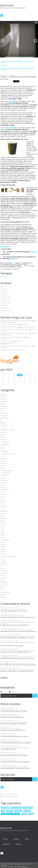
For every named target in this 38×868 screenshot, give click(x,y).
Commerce (4, 440)
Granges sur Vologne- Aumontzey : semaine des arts (16, 321)
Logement (3, 506)
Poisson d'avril (5, 540)
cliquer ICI (14, 258)
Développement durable (8, 264)
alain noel (5, 808)
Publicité (3, 547)
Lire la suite (4, 276)
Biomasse (3, 428)
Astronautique (5, 418)
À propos (16, 839)
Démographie (5, 452)
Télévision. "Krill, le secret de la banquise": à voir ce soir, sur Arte (17, 62)
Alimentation (4, 401)
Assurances (4, 416)
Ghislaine (3, 636)
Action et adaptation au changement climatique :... (17, 623)
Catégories (6, 844)
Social (2, 559)
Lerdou (3, 616)
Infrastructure (5, 490)
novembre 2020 (5, 298)
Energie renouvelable (7, 471)
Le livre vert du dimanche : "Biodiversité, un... (18, 643)
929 (2, 344)
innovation (18, 267)
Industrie (13, 266)
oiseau (31, 814)
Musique (3, 518)
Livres (2, 504)
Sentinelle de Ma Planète (8, 557)
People (3, 533)
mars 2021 (4, 289)
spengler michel (5, 650)
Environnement (5, 266)
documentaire (28, 808)
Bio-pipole (4, 423)
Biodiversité (4, 425)
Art (1, 411)
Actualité (25, 263)
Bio (1, 421)
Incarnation (19, 341)
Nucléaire (3, 523)
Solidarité (3, 561)
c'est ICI (34, 252)
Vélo (2, 588)
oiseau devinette (16, 808)
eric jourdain (4, 643)
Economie (25, 264)
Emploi (2, 466)
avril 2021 (3, 286)
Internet (3, 497)
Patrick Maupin (5, 622)
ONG (2, 528)
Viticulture (3, 595)
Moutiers (3, 663)
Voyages (3, 597)
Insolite (3, 494)
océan (2, 525)
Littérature (4, 502)
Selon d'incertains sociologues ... (10, 350)
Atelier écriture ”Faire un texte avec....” (12, 337)
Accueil (5, 839)
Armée (2, 409)
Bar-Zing (25, 350)
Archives (18, 844)
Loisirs (2, 509)
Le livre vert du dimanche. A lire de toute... (21, 663)
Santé (2, 552)
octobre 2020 (4, 301)
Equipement (4, 475)
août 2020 (3, 305)
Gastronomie (4, 480)
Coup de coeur (5, 444)
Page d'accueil (5, 65)
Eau (2, 456)
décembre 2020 (5, 296)
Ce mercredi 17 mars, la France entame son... (14, 722)
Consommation (5, 442)
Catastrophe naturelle (7, 430)
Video (2, 590)
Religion (3, 549)
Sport (2, 566)
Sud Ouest (4, 571)
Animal (3, 404)
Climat (2, 437)
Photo (2, 537)
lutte (3, 811)
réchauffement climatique (10, 814)
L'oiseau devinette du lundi (16, 609)
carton (7, 267)
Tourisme (3, 576)
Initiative (19, 266)
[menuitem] (19, 62)
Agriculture (4, 399)
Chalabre (3, 348)
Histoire (3, 483)
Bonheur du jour (10, 344)
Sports (2, 568)
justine (3, 657)
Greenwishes (13, 101)
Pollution (3, 545)
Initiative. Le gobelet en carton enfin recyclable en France (18, 78)
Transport (3, 578)
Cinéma (3, 435)
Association (4, 413)
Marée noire (4, 511)
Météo (2, 516)
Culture (3, 447)
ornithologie (18, 811)
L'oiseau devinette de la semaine (22, 630)
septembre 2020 (5, 303)
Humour (3, 485)
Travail (3, 580)
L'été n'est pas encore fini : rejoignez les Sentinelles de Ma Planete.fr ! (17, 69)
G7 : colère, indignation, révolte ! (10, 324)
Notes (27, 839)
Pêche (2, 530)
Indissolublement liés (7, 341)
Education (3, 463)
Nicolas (3, 609)
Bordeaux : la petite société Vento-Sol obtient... (15, 767)
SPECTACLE (4, 564)
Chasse (3, 432)
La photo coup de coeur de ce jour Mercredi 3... (15, 333)
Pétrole (3, 535)
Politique (3, 542)
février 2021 (4, 291)
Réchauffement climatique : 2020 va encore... (22, 636)
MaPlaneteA (7, 5)
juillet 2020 (4, 308)
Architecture (4, 406)
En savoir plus (23, 867)
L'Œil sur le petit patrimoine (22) (10, 327)
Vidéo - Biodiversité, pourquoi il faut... (24, 650)
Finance (3, 478)
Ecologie (18, 264)
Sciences (3, 554)
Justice (2, 499)
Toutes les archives (6, 311)
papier (2, 267)
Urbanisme (4, 585)
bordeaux (10, 811)
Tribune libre (4, 583)
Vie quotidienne (5, 592)
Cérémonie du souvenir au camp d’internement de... (16, 346)
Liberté (24, 324)
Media (2, 514)
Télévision (4, 573)
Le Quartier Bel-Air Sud (29, 327)
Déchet (30, 263)
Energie (3, 468)
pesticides (27, 811)
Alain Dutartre (5, 630)
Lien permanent (6, 263)
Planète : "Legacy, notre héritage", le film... (13, 754)
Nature (3, 521)
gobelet (12, 267)
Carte (4, 678)
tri (22, 267)
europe (24, 814)
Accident (3, 394)
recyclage (31, 266)
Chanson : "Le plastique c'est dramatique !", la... (22, 657)
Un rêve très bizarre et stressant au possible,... (15, 329)
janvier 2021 (4, 293)
